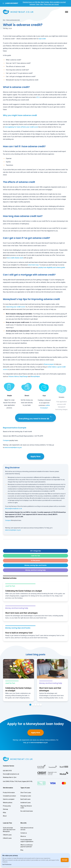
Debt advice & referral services (27, 829)
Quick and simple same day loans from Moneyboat (9, 830)
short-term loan (33, 265)
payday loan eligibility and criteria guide (52, 267)
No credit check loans (27, 811)
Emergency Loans (26, 796)
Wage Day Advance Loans (26, 807)
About (5, 816)
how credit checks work (15, 258)
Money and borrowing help (13, 20)
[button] (67, 12)
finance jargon (49, 364)
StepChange (24, 376)
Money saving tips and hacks (35, 565)
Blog (4, 20)
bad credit (42, 39)
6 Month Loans (7, 838)
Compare (6, 440)
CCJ (38, 97)
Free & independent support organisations (27, 841)
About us (23, 836)
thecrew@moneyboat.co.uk (13, 509)
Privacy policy (7, 806)
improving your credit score (16, 307)
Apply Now (35, 456)
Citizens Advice (14, 376)
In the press (36, 560)
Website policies (8, 803)
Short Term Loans (26, 793)
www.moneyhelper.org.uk (13, 447)
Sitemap (5, 809)
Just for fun (35, 556)
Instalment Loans (26, 803)
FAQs (4, 813)
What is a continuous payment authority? (27, 846)
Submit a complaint (9, 799)
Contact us (24, 833)
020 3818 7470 (7, 771)
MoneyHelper (35, 376)
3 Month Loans (7, 835)
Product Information (9, 793)
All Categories (35, 551)
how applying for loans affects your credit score (21, 127)
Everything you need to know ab (35, 418)
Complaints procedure (9, 796)
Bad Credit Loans (25, 799)
